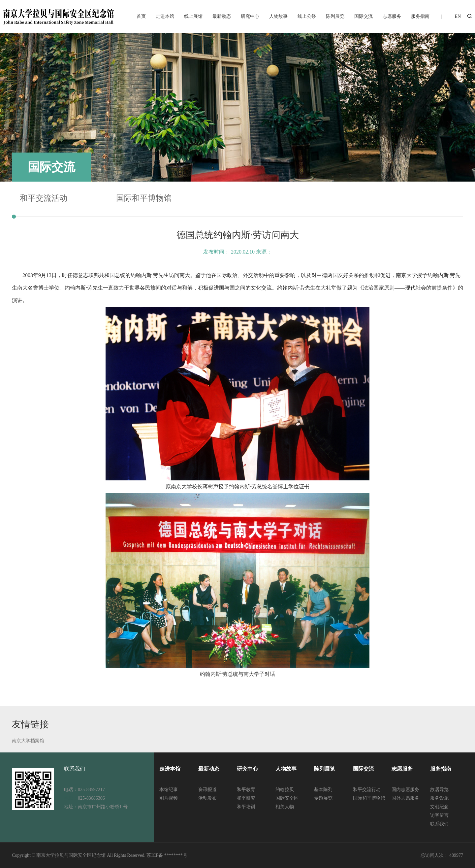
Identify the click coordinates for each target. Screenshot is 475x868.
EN (458, 16)
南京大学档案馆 (28, 741)
